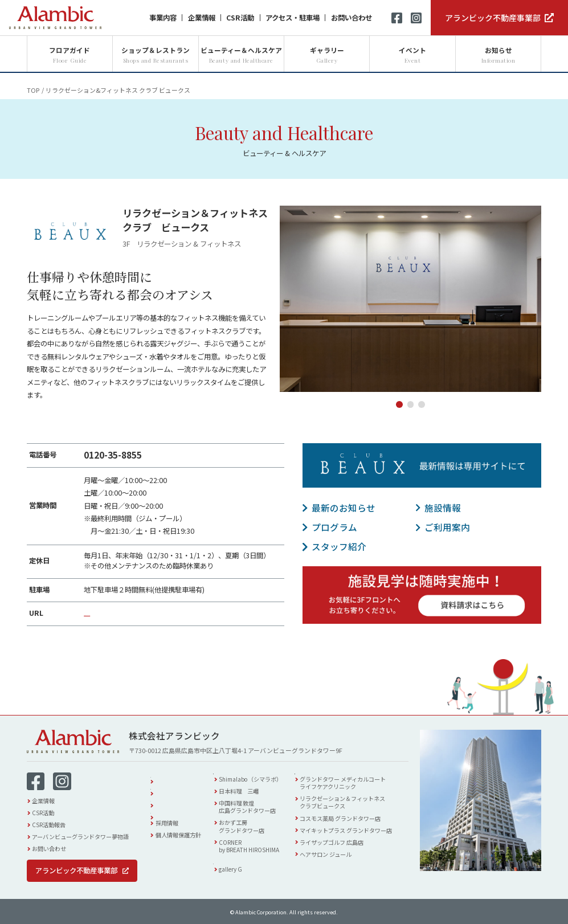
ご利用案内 (447, 527)
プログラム (334, 527)
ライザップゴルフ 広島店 (344, 846)
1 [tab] (399, 404)
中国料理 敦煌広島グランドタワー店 (258, 811)
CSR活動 (240, 18)
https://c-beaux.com (118, 613)
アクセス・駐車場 (293, 18)
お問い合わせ (352, 18)
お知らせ (167, 811)
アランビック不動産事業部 (493, 18)
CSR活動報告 (49, 825)
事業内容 (163, 18)
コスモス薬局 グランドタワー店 (353, 822)
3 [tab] (422, 404)
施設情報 (443, 508)
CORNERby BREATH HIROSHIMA (260, 850)
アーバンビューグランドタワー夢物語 (80, 837)
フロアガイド (173, 775)
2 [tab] (411, 404)
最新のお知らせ (344, 508)
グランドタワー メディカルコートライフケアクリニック (355, 787)
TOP (33, 90)
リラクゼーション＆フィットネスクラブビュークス (355, 807)
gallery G (241, 878)
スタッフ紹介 (339, 546)
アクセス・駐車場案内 (184, 787)
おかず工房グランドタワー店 (252, 831)
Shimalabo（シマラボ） (261, 784)
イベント (167, 799)
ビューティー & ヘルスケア (348, 773)
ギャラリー (241, 867)
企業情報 (202, 18)
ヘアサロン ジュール (338, 858)
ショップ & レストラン (259, 773)
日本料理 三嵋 (250, 796)
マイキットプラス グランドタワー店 (358, 834)
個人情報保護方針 (178, 835)
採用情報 (167, 823)
